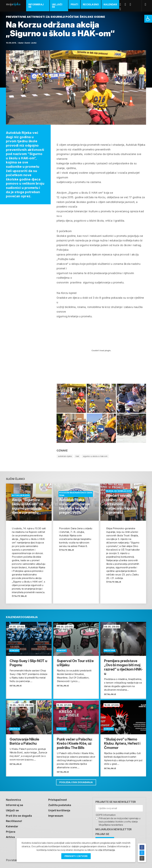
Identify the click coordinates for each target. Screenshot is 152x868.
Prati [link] (74, 4)
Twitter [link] (126, 4)
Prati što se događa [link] (19, 816)
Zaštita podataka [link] (60, 805)
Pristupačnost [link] (58, 800)
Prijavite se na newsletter (116, 802)
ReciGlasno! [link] (14, 821)
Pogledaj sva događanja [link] (76, 782)
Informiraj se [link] (36, 6)
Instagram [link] (121, 9)
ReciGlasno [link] (91, 4)
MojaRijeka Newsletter (113, 829)
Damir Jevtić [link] (31, 43)
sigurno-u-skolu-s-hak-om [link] (95, 456)
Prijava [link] (11, 832)
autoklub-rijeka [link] (65, 456)
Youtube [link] (132, 4)
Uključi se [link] (57, 6)
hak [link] (77, 456)
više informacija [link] (106, 850)
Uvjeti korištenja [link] (59, 810)
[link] (148, 19)
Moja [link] (13, 4)
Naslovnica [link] (13, 800)
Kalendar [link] (110, 4)
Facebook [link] (121, 4)
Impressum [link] (56, 816)
